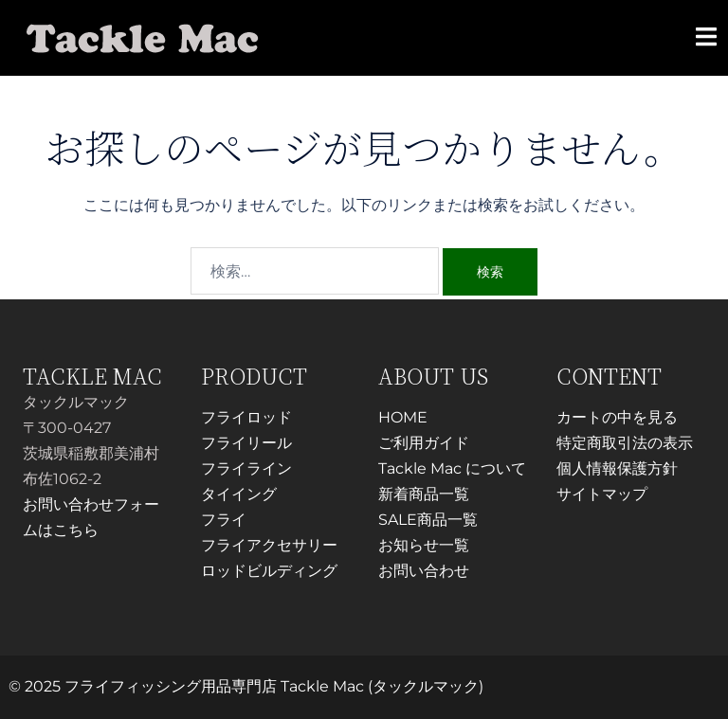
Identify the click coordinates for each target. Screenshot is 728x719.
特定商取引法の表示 (625, 443)
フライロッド (246, 417)
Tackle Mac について (452, 468)
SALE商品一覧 (428, 520)
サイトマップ (602, 494)
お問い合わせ (424, 571)
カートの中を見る (617, 417)
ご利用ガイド (424, 443)
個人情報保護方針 (617, 468)
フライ (224, 520)
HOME (403, 417)
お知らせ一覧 (424, 545)
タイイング (239, 494)
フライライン (246, 468)
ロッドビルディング (269, 571)
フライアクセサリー (269, 545)
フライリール (246, 443)
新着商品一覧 (424, 494)
